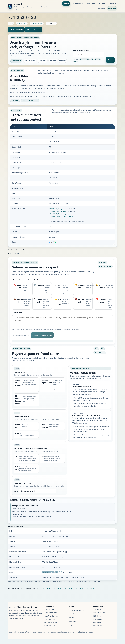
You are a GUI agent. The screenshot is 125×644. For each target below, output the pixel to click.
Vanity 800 (112, 3)
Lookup (66, 3)
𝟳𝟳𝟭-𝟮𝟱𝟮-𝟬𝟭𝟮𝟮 (53, 557)
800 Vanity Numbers (51, 622)
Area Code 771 (22, 23)
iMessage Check (50, 626)
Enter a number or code (81, 50)
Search (110, 60)
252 (50, 193)
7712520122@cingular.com (58, 209)
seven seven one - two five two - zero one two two (64, 578)
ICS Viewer (97, 616)
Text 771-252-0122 (33, 29)
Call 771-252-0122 (16, 29)
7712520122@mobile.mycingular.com (62, 214)
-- (14, 253)
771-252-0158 (78, 588)
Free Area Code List (51, 616)
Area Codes (91, 3)
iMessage (101, 9)
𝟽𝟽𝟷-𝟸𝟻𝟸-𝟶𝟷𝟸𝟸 (52, 567)
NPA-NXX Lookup (51, 619)
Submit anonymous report (42, 335)
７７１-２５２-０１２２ (55, 536)
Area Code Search (51, 613)
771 (50, 188)
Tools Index (97, 610)
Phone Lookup (16, 61)
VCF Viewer (97, 622)
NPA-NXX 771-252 (37, 23)
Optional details (17, 312)
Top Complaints (78, 3)
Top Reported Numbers (77, 610)
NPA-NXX (102, 3)
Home (11, 23)
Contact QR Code (99, 613)
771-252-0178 (89, 588)
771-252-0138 (67, 588)
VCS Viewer (97, 626)
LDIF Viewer (97, 619)
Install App (112, 9)
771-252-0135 (56, 588)
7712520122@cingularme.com (59, 211)
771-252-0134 (45, 588)
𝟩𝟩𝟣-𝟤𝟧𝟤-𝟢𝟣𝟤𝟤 (52, 562)
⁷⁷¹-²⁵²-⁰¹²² (50, 541)
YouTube (72, 618)
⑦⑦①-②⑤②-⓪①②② (54, 552)
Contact (71, 625)
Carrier (16, 491)
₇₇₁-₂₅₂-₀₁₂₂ (50, 546)
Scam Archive (74, 614)
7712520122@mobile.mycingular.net (61, 216)
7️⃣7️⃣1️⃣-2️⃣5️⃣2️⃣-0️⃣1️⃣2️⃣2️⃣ (57, 572)
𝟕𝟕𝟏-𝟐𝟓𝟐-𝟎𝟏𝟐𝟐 (51, 531)
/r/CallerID (72, 621)
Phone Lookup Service (27, 607)
